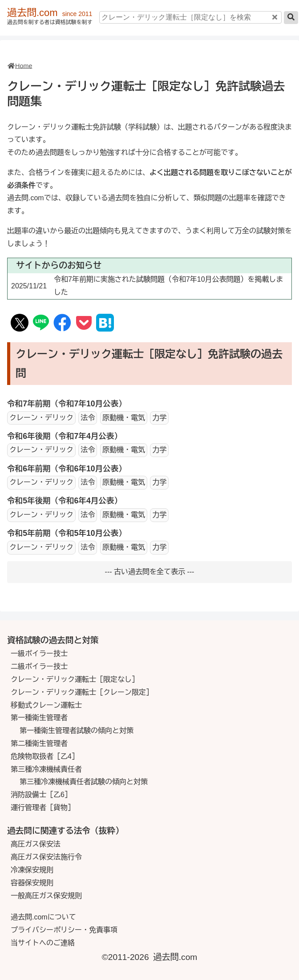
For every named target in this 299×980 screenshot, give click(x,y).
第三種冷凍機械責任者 (46, 769)
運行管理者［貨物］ (43, 808)
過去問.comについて (43, 917)
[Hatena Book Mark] (105, 324)
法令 (88, 418)
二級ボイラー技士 (39, 666)
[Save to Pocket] (84, 323)
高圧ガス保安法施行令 (46, 857)
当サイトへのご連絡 (43, 943)
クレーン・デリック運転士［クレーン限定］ (82, 692)
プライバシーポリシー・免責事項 (64, 930)
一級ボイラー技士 (39, 654)
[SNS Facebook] (62, 323)
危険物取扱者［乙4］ (45, 756)
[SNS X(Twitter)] (20, 324)
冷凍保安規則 (32, 870)
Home (24, 66)
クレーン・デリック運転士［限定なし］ (75, 679)
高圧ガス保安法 (36, 844)
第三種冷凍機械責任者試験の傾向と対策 (84, 782)
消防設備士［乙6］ (41, 795)
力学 (159, 418)
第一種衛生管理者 (39, 718)
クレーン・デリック (41, 418)
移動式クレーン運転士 (46, 705)
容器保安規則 (32, 883)
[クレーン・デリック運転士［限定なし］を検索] (190, 17)
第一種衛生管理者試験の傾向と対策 (77, 731)
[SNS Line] (41, 324)
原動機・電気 (124, 418)
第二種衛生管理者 (39, 743)
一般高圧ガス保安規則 (46, 896)
